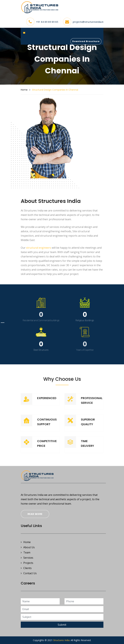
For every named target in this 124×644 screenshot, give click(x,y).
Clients (26, 568)
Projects (27, 563)
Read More (35, 514)
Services (27, 558)
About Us (28, 547)
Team (26, 553)
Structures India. (62, 640)
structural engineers (39, 248)
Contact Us (29, 573)
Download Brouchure (86, 41)
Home (24, 90)
